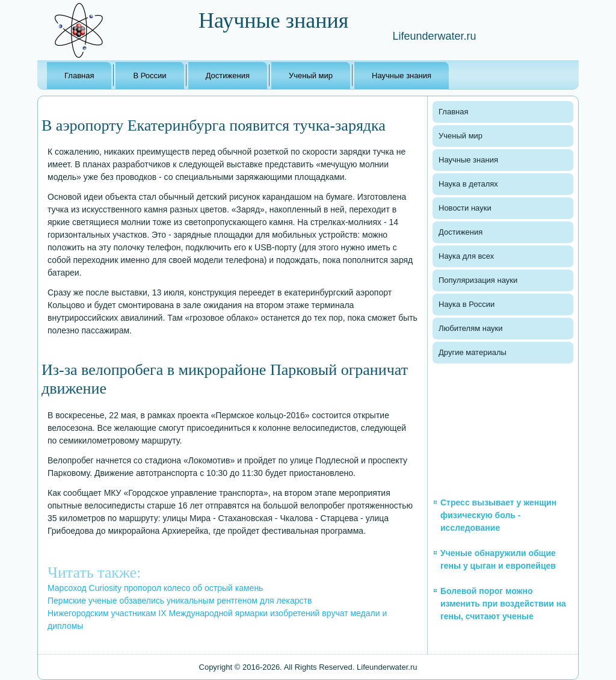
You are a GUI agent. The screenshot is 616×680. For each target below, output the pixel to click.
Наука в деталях (468, 184)
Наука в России (467, 304)
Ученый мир (311, 76)
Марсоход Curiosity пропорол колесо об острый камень (155, 588)
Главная (79, 76)
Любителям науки (470, 328)
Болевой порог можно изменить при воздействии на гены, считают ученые (503, 604)
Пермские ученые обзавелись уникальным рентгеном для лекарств (180, 601)
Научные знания (402, 76)
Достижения (228, 76)
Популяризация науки (478, 280)
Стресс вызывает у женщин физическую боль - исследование (498, 515)
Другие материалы (473, 352)
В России (149, 76)
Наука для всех (466, 256)
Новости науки (465, 208)
